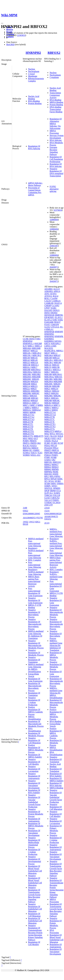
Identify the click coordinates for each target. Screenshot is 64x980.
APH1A (57, 291)
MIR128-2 (37, 353)
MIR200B (36, 377)
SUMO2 (26, 453)
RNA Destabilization (35, 730)
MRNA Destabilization (35, 718)
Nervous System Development (57, 137)
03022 (25, 511)
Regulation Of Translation (34, 694)
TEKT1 (34, 453)
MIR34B (27, 398)
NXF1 (54, 438)
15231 (47, 511)
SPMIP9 (57, 488)
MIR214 (26, 386)
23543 (47, 508)
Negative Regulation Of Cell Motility (34, 762)
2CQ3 (47, 523)
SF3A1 (51, 481)
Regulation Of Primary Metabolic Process (56, 829)
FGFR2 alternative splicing (54, 189)
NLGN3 (54, 436)
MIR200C (27, 379)
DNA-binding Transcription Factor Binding (56, 109)
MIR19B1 (27, 374)
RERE (56, 472)
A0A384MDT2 (29, 518)
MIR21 (34, 384)
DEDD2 (54, 313)
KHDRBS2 (49, 341)
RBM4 (26, 450)
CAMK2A (56, 301)
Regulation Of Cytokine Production (34, 852)
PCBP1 (47, 443)
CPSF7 (47, 308)
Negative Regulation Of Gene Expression (35, 600)
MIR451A (27, 403)
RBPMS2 (48, 472)
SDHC (60, 479)
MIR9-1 (48, 408)
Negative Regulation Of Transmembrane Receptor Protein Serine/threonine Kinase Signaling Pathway (35, 933)
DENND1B (49, 315)
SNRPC (36, 450)
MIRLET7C (28, 424)
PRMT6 (33, 441)
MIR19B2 (36, 374)
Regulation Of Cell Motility (34, 943)
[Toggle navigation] (2, 23)
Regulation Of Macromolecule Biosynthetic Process (35, 687)
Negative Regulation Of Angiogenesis (34, 776)
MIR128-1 (27, 353)
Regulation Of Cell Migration (34, 915)
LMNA (47, 346)
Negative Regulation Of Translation (34, 660)
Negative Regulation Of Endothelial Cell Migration (35, 908)
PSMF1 (55, 455)
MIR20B (27, 384)
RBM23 (55, 467)
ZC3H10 (57, 503)
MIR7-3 (34, 405)
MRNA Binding (56, 102)
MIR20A (34, 381)
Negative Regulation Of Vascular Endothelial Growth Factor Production (34, 801)
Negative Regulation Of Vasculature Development (34, 784)
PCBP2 (54, 443)
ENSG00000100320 (53, 514)
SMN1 (54, 484)
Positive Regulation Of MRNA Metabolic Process (36, 749)
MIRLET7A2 (29, 417)
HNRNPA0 (28, 341)
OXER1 (48, 441)
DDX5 (32, 339)
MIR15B (27, 365)
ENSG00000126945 (31, 514)
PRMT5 (48, 450)
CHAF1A (58, 303)
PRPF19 (55, 450)
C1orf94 (54, 298)
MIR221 (34, 386)
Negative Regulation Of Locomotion (34, 769)
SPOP (47, 491)
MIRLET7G (28, 436)
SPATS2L (48, 488)
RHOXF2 (48, 474)
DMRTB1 (59, 315)
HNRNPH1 (49, 334)
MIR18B (27, 370)
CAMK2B (49, 303)
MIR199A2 (28, 372)
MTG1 (53, 434)
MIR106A (27, 348)
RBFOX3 (57, 462)
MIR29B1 (35, 391)
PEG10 (54, 446)
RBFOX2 (54, 53)
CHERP (48, 306)
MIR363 (26, 400)
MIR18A (55, 372)
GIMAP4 (55, 325)
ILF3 (25, 346)
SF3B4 (47, 484)
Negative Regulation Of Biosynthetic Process (34, 613)
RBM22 (48, 467)
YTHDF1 (55, 500)
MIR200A (27, 377)
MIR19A (37, 372)
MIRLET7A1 (29, 415)
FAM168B (49, 322)
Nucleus (32, 69)
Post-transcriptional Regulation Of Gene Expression (35, 592)
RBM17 (55, 465)
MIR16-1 (35, 365)
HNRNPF (59, 332)
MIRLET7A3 (29, 419)
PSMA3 (48, 455)
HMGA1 (50, 329)
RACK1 (26, 446)
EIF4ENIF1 (49, 317)
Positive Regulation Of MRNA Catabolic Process (35, 711)
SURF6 (57, 493)
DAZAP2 (48, 310)
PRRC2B (57, 453)
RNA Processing (54, 931)
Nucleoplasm (34, 71)
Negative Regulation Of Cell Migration (34, 740)
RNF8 (56, 474)
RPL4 (52, 476)
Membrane (33, 76)
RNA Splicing (56, 140)
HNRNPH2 (33, 53)
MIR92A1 (27, 410)
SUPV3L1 (49, 493)
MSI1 (25, 438)
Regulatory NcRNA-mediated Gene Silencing (36, 572)
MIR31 (26, 396)
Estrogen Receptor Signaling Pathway (54, 151)
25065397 (54, 246)
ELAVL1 (59, 317)
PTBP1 (47, 457)
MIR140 (26, 358)
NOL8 (60, 436)
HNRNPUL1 (28, 344)
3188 (25, 508)
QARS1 (48, 460)
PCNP (60, 443)
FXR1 (38, 339)
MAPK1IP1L (50, 351)
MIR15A (34, 363)
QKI (39, 443)
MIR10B (48, 358)
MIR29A (27, 391)
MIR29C (36, 393)
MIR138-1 (27, 355)
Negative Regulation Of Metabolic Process (36, 653)
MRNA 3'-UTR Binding (35, 606)
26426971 (54, 267)
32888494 (54, 220)
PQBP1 (26, 441)
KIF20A (58, 341)
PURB (54, 457)
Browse (10, 29)
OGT (36, 438)
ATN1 (47, 294)
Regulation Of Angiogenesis (34, 820)
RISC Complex (35, 560)
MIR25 (34, 389)
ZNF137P (48, 505)
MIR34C (35, 398)
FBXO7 (57, 322)
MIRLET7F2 (28, 434)
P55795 (40, 518)
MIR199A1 (36, 370)
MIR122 (34, 351)
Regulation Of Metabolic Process (36, 734)
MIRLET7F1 (28, 431)
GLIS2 (47, 327)
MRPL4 (58, 431)
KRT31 (47, 344)
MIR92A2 (36, 410)
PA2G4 (55, 441)
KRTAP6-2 (56, 344)
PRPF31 (26, 443)
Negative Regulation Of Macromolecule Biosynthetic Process (35, 624)
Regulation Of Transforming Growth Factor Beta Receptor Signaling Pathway (56, 910)
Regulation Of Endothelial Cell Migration (35, 921)
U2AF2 (48, 498)
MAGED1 (49, 348)
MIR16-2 (27, 367)
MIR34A (33, 396)
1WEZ (26, 522)
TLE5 (40, 453)
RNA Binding (34, 101)
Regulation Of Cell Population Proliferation (56, 159)
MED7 (47, 353)
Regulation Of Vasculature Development (34, 833)
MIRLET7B (28, 422)
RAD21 (34, 446)
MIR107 (26, 351)
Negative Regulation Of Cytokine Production (34, 701)
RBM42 (48, 469)
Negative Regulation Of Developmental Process (35, 860)
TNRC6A (48, 495)
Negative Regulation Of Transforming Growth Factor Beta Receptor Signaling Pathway (34, 895)
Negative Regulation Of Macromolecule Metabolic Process (36, 644)
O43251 (48, 519)
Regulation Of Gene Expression (35, 680)
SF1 (31, 450)
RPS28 (54, 479)
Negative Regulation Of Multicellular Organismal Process (34, 842)
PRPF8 (33, 443)
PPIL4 (55, 448)
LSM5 (54, 346)
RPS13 (47, 479)
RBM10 (35, 448)
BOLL (47, 298)
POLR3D (48, 448)
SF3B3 (58, 481)
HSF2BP (38, 344)
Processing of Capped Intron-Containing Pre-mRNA (35, 191)
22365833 (21, 35)
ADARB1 (49, 289)
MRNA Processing (54, 132)
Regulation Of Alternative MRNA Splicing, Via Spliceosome (56, 124)
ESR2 (61, 320)
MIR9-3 (35, 408)
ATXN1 (53, 294)
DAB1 (54, 308)
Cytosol (31, 74)
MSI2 (30, 438)
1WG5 (32, 522)
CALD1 (48, 301)
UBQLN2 (55, 498)
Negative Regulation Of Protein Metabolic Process (36, 813)
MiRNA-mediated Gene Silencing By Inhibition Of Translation (36, 635)
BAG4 (56, 296)
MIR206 (26, 381)
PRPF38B (49, 453)
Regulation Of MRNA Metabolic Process (36, 826)
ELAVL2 (48, 320)
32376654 (58, 210)
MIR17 (34, 367)
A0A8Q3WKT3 (51, 517)
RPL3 (47, 476)
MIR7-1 (35, 403)
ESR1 (55, 320)
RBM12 (48, 465)
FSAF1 (47, 325)
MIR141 (34, 358)
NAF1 (47, 436)
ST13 (59, 491)
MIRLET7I (39, 436)
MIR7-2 (26, 405)
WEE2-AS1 (35, 455)
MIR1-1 (31, 346)
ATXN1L (48, 296)
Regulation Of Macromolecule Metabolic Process (36, 724)
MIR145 (34, 360)
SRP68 (53, 491)
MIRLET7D (28, 427)
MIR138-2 (37, 355)
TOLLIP (56, 495)
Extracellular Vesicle (34, 675)
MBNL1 (60, 351)
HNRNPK (59, 336)
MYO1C (60, 434)
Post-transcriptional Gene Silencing (35, 565)
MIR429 (34, 400)
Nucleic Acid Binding (34, 97)
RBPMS (55, 469)
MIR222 (26, 389)
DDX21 (56, 310)
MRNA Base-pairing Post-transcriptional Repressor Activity (34, 581)
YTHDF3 (48, 503)
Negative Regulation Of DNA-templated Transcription (56, 172)
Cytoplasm (54, 77)
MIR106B (36, 348)
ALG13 (56, 289)
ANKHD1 (49, 291)
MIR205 (35, 379)
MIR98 (32, 412)
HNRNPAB (49, 332)
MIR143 (26, 360)
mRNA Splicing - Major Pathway (35, 184)
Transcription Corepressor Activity (55, 95)
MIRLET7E (28, 429)
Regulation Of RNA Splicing (34, 147)
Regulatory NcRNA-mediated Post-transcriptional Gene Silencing (56, 543)
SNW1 (54, 486)
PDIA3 (47, 446)
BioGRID (10, 44)
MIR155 (26, 363)
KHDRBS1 (49, 339)
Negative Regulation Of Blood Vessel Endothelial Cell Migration (35, 880)
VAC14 (48, 500)
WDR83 (26, 455)
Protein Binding (35, 103)
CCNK (26, 339)
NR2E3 (48, 438)
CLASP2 (55, 306)
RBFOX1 (48, 462)
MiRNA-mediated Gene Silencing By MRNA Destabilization (36, 668)
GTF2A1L (55, 327)
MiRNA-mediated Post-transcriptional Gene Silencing (36, 542)
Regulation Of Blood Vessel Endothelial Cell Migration (35, 870)
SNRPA (60, 484)
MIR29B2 (27, 393)
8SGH (25, 524)
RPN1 (58, 476)
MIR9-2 (28, 408)
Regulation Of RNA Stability (34, 791)
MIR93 (26, 412)
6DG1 (38, 522)
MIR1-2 (38, 346)
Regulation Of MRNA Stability (35, 756)
